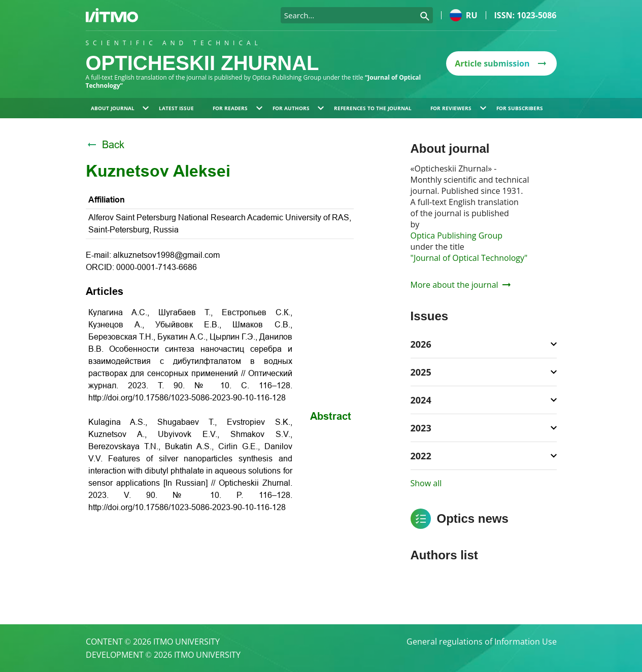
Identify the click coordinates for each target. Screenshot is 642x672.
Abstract (331, 416)
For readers (238, 108)
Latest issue (176, 108)
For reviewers (458, 108)
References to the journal (373, 108)
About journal (120, 108)
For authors (298, 108)
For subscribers (520, 108)
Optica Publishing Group (457, 236)
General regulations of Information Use (482, 642)
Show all (426, 483)
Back (105, 145)
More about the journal (461, 285)
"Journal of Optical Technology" (469, 258)
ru (464, 15)
